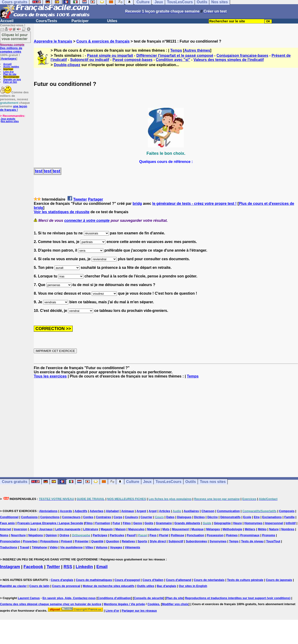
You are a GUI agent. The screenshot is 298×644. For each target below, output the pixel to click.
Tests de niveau (252, 541)
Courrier (146, 517)
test (39, 171)
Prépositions (49, 541)
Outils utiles (146, 586)
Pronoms (269, 535)
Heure (238, 523)
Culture (133, 482)
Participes (100, 535)
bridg (137, 204)
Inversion (20, 529)
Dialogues (184, 517)
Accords (66, 511)
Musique (198, 529)
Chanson (208, 511)
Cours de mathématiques (94, 580)
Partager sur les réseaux (139, 611)
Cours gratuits (15, 482)
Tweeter (80, 199)
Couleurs (131, 517)
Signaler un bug (12, 79)
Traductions (9, 547)
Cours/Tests (46, 21)
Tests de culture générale (245, 580)
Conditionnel (9, 517)
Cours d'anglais (62, 580)
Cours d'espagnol (127, 580)
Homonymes (254, 523)
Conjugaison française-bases (242, 56)
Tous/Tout (273, 541)
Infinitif (291, 523)
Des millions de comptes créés (12, 48)
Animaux (128, 511)
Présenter (82, 541)
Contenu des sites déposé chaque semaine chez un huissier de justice (51, 604)
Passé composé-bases (132, 60)
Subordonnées (196, 541)
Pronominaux (250, 535)
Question (112, 541)
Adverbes (97, 511)
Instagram (10, 567)
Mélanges (213, 529)
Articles (165, 511)
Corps (118, 517)
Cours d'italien (153, 580)
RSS (68, 567)
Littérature (91, 529)
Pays (153, 535)
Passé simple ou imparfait (110, 56)
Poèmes (232, 535)
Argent (141, 511)
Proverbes (30, 541)
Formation (103, 523)
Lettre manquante (68, 529)
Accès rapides (11, 67)
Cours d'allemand (179, 580)
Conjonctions (50, 517)
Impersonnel (274, 523)
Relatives (128, 541)
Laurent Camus (29, 598)
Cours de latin (39, 586)
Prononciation (10, 541)
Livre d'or (8, 72)
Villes (89, 547)
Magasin (107, 529)
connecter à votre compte (87, 221)
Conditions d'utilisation (114, 598)
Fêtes (127, 523)
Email (102, 567)
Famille (290, 517)
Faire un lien (10, 82)
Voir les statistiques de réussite (62, 212)
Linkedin (84, 567)
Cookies (153, 604)
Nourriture (18, 535)
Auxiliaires (191, 511)
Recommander (11, 77)
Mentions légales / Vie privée (124, 604)
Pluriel (164, 535)
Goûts (149, 523)
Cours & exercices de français (103, 41)
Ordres (64, 535)
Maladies (154, 529)
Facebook (33, 567)
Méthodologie (232, 529)
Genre (138, 523)
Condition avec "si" (173, 60)
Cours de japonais (279, 580)
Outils (191, 482)
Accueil (7, 21)
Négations (36, 535)
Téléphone (39, 547)
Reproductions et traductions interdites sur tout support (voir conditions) (238, 598)
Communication (228, 511)
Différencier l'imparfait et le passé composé (175, 56)
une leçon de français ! (14, 108)
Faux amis (7, 523)
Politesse (178, 535)
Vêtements (132, 547)
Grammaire (164, 523)
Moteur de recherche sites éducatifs (109, 586)
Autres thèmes (197, 50)
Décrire (212, 517)
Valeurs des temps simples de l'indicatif (229, 60)
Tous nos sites (213, 482)
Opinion (51, 535)
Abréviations (48, 511)
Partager (96, 199)
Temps (176, 50)
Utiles (112, 21)
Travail (25, 547)
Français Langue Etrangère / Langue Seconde (50, 523)
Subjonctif (176, 541)
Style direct (158, 541)
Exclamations (272, 517)
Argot (153, 511)
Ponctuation (195, 535)
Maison (120, 529)
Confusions (29, 517)
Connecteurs (71, 517)
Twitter (53, 567)
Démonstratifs (230, 517)
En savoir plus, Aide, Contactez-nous (69, 598)
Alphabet (112, 511)
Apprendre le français (53, 41)
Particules (117, 535)
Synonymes (218, 541)
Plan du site (10, 74)
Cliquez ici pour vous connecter (15, 37)
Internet (6, 529)
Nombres (288, 529)
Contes (88, 517)
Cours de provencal (66, 586)
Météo (262, 529)
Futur (116, 523)
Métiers (250, 529)
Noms (4, 535)
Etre (257, 517)
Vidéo (54, 547)
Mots (166, 529)
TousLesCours (168, 482)
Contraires (103, 517)
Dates (170, 517)
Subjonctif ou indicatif (90, 60)
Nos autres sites (10, 121)
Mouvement (180, 529)
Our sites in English (193, 586)
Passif (131, 535)
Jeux (147, 482)
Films (89, 523)
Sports (142, 541)
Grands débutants (187, 523)
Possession (215, 535)
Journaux (46, 529)
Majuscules (136, 529)
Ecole (247, 517)
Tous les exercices (50, 376)
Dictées (199, 517)
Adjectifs (81, 511)
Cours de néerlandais (209, 580)
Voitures (102, 547)
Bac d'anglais (167, 586)
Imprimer (8, 69)
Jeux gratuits (8, 119)
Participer (80, 21)
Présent (67, 541)
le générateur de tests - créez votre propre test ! (194, 204)
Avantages (8, 59)
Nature (274, 529)
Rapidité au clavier (13, 586)
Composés (287, 511)
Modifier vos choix (175, 604)
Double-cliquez (67, 65)
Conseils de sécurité (149, 598)
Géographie (222, 523)
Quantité (97, 541)
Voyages (116, 547)
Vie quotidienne (72, 547)
